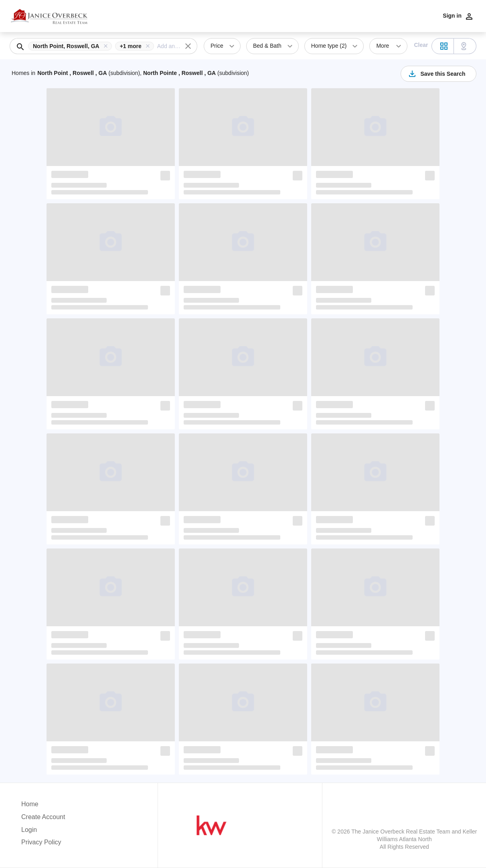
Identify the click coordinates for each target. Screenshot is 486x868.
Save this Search (436, 74)
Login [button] (29, 830)
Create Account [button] (43, 817)
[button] (72, 46)
